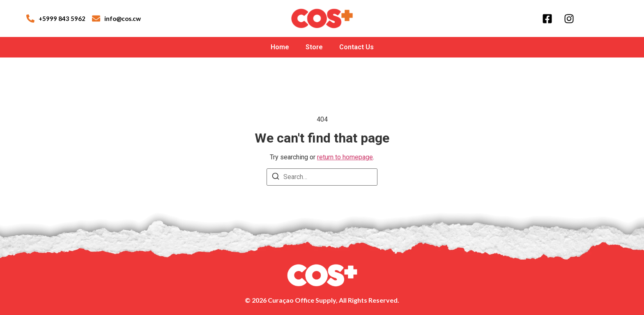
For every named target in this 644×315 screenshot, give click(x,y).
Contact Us (356, 47)
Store (314, 47)
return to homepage (345, 157)
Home (280, 47)
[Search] (276, 178)
